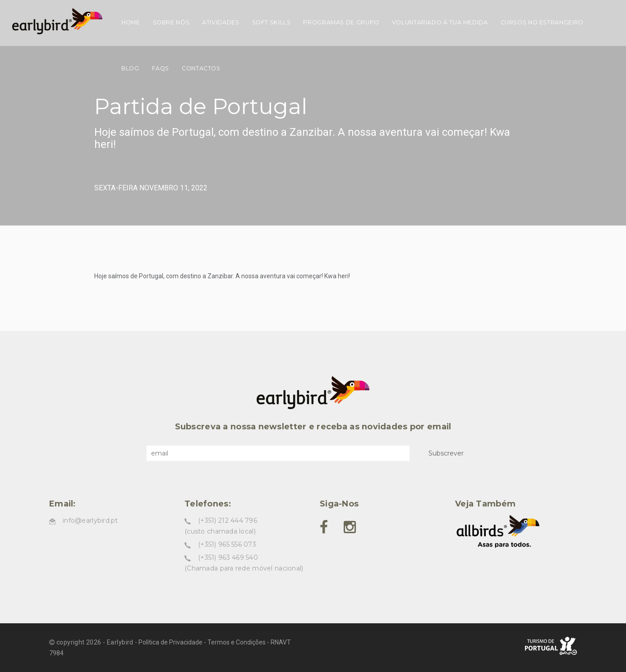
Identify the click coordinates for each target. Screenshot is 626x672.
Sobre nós (171, 22)
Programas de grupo (341, 22)
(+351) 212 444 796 (228, 520)
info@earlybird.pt (90, 520)
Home (131, 22)
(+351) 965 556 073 (227, 544)
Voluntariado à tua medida (440, 22)
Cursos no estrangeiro (542, 22)
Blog (130, 68)
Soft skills (272, 22)
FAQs (161, 68)
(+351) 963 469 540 (228, 557)
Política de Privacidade (170, 642)
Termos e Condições (237, 642)
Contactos (201, 68)
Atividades (221, 22)
